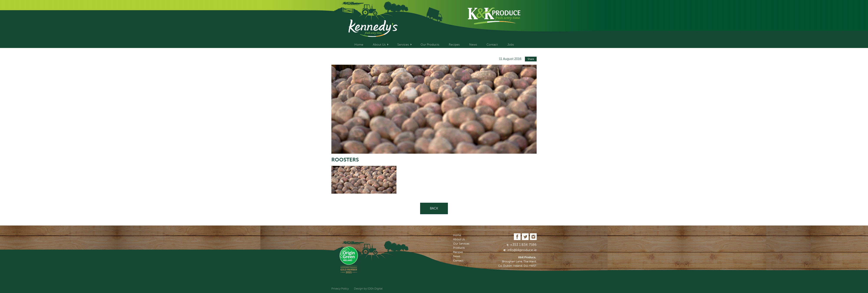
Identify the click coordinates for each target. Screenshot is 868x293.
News (473, 45)
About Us (379, 45)
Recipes (454, 45)
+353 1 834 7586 (523, 245)
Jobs (511, 45)
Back (434, 208)
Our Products (430, 45)
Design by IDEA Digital (368, 289)
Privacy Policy (340, 289)
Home (359, 45)
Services (403, 45)
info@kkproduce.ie (522, 250)
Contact (492, 45)
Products (459, 248)
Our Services (461, 244)
